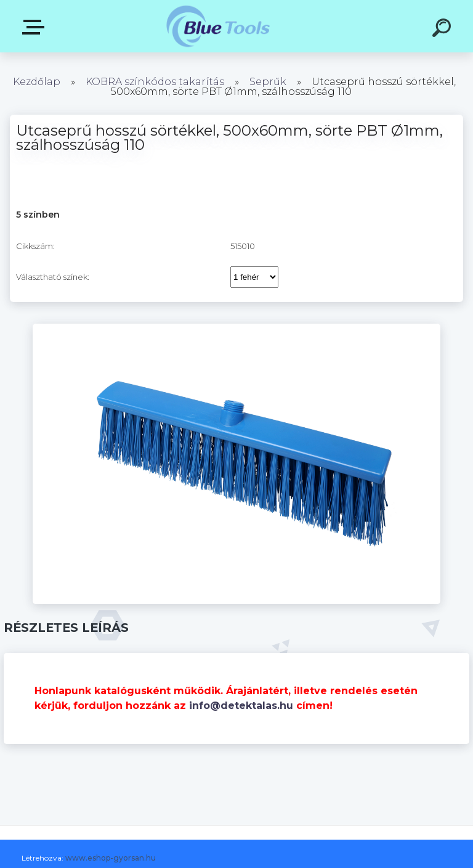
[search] (443, 30)
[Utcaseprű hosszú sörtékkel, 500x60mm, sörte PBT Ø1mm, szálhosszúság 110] (236, 328)
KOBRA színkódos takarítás (155, 82)
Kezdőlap (37, 82)
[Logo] (218, 26)
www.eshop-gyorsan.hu (111, 858)
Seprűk (268, 82)
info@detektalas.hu (241, 706)
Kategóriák (36, 27)
